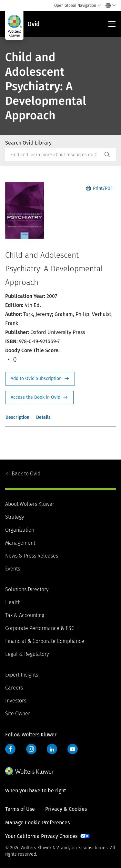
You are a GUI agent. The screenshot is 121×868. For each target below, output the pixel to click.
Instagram (31, 749)
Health (13, 602)
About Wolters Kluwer (30, 504)
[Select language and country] (109, 5)
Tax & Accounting (25, 615)
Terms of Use (20, 809)
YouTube (73, 749)
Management (20, 543)
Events (13, 569)
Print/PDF (99, 188)
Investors (16, 701)
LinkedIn (52, 749)
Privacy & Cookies (66, 809)
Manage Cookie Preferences (37, 823)
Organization (20, 530)
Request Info (40, 379)
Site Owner (18, 714)
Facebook (10, 749)
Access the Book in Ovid (39, 397)
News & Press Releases (32, 556)
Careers (14, 688)
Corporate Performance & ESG (40, 628)
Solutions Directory (27, 589)
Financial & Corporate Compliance (45, 641)
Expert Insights (22, 675)
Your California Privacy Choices (41, 836)
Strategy (15, 517)
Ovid (26, 474)
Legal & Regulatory (27, 654)
